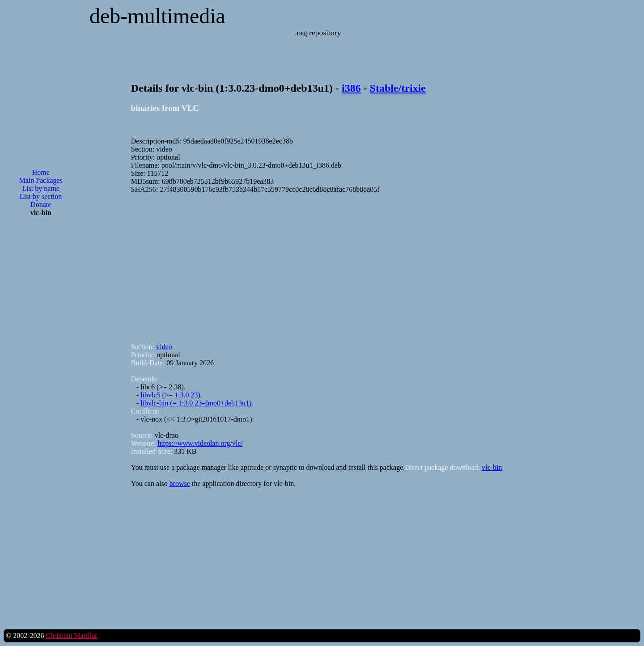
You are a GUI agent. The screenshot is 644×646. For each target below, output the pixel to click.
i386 (351, 88)
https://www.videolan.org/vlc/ (200, 443)
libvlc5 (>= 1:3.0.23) (170, 395)
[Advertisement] (41, 367)
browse (180, 483)
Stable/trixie (398, 88)
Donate (41, 205)
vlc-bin (492, 467)
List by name (41, 188)
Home (41, 172)
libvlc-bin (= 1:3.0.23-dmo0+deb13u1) (196, 403)
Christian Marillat (71, 635)
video (164, 347)
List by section (41, 196)
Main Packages (41, 180)
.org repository (318, 33)
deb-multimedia (157, 16)
